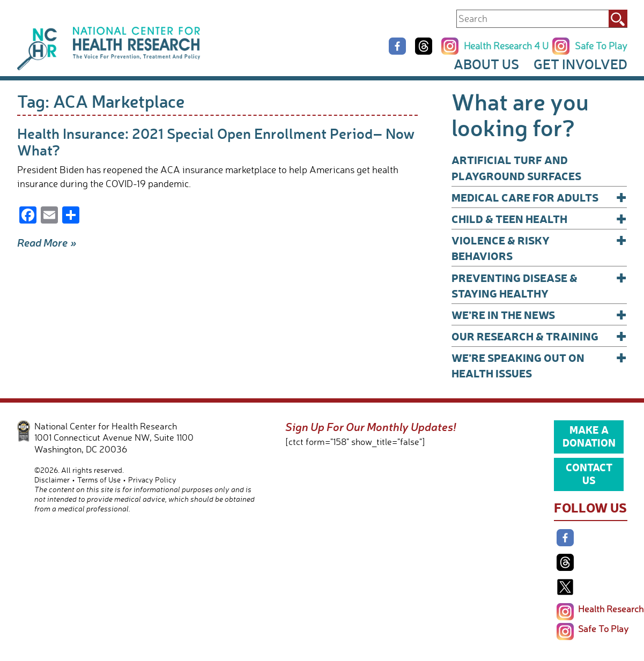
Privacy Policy (152, 480)
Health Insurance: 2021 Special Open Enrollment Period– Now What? (216, 141)
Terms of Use (99, 480)
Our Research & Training (539, 336)
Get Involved (580, 64)
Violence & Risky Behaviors (539, 247)
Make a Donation (589, 436)
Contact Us (589, 473)
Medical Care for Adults (539, 197)
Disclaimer (52, 480)
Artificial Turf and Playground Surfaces (516, 167)
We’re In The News (539, 314)
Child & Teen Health (539, 218)
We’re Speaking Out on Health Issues (539, 365)
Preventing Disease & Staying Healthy (539, 285)
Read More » (47, 242)
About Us (486, 64)
